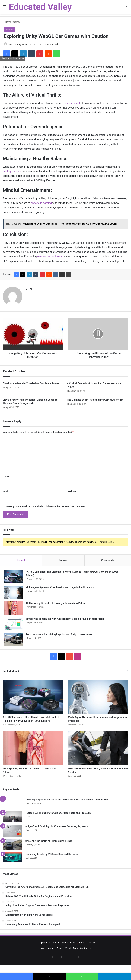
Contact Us (86, 956)
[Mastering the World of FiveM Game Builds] (12, 853)
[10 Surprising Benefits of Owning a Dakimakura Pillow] (13, 606)
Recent (21, 559)
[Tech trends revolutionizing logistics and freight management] (13, 638)
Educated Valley (87, 951)
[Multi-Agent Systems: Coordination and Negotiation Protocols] (13, 591)
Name (7, 475)
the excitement (71, 103)
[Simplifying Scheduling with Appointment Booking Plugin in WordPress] (13, 622)
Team (60, 956)
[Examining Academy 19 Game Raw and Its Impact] (12, 865)
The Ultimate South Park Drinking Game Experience (95, 398)
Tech (75, 956)
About (51, 956)
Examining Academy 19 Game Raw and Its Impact (52, 862)
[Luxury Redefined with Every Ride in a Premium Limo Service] (98, 754)
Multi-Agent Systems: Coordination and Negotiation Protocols (60, 586)
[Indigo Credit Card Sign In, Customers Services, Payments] (12, 839)
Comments (108, 559)
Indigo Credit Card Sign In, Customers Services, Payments (57, 834)
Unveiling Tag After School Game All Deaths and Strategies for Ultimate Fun (66, 808)
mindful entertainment (50, 257)
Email (7, 490)
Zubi (10, 44)
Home (7, 22)
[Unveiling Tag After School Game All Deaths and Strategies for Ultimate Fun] (12, 811)
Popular (63, 559)
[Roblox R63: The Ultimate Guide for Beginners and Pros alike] (12, 825)
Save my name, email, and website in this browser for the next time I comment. (46, 505)
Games (17, 22)
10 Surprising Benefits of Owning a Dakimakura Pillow (55, 602)
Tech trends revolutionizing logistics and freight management (60, 633)
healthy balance (12, 171)
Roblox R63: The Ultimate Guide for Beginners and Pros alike (58, 821)
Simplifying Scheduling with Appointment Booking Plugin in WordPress (65, 617)
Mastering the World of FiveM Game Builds (48, 849)
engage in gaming (41, 203)
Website (72, 490)
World (68, 956)
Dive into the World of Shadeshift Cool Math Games (31, 382)
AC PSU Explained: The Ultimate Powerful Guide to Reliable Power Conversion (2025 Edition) (29, 721)
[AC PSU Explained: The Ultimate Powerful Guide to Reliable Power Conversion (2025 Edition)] (13, 575)
